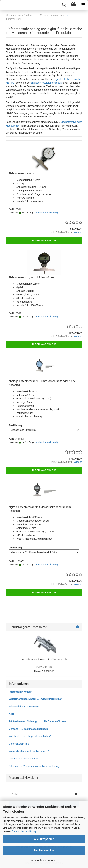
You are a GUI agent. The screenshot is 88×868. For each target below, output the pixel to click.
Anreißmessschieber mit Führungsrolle (44, 660)
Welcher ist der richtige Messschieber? (30, 736)
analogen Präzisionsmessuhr (47, 83)
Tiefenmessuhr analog (22, 173)
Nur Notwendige (44, 850)
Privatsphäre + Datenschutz (24, 706)
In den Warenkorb (44, 241)
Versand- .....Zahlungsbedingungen (28, 729)
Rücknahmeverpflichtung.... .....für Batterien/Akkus (37, 721)
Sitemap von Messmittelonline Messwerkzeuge (35, 766)
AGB (11, 714)
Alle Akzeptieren (44, 839)
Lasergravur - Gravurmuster (24, 759)
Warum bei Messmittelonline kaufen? (29, 751)
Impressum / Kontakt (20, 692)
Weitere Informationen (44, 860)
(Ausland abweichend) (46, 213)
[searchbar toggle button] (64, 5)
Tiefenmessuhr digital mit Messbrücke (31, 277)
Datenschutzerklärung (24, 831)
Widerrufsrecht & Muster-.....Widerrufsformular (35, 699)
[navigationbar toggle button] (83, 5)
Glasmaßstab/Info (19, 744)
